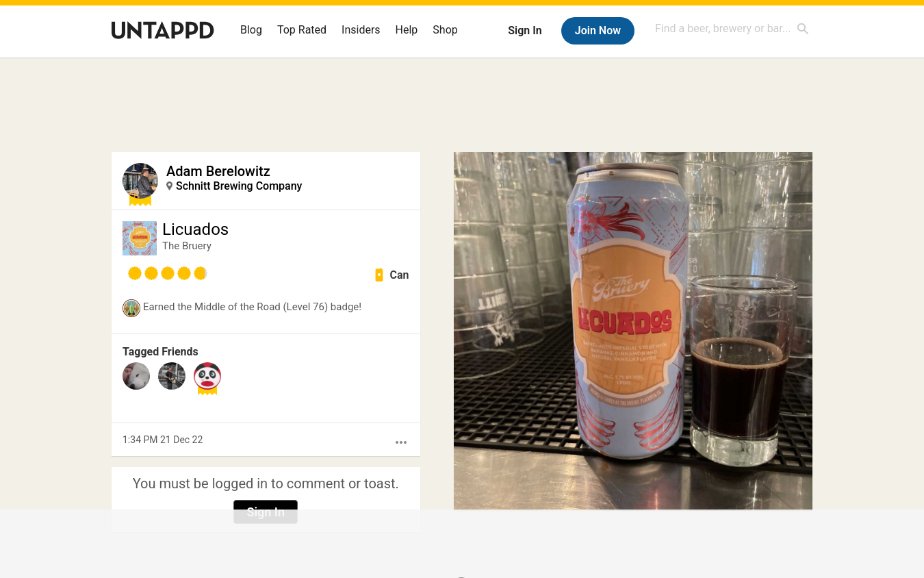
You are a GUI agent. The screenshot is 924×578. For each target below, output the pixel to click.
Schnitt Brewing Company (239, 186)
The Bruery (187, 246)
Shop (445, 30)
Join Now (598, 30)
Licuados (195, 229)
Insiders (361, 30)
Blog (251, 30)
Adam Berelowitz (218, 171)
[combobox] (732, 28)
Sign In (525, 30)
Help (407, 30)
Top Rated (302, 30)
